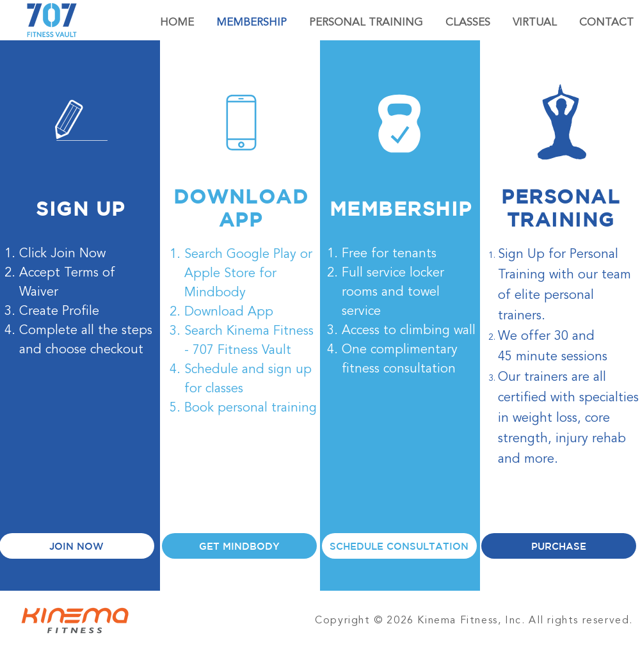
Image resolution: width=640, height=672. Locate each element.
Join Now (78, 254)
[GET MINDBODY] (239, 546)
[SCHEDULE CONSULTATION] (399, 546)
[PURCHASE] (559, 546)
